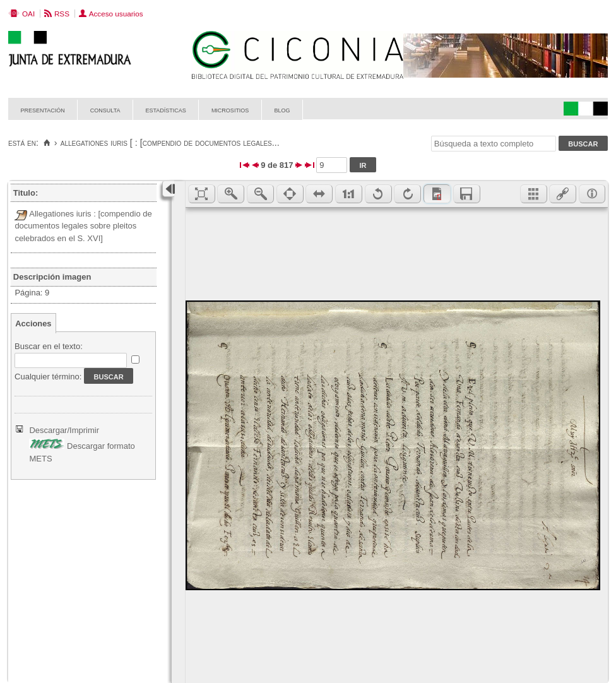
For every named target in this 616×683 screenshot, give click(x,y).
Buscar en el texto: (49, 346)
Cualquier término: (48, 377)
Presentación (43, 110)
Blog (282, 110)
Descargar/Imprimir (64, 430)
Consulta (105, 110)
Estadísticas (166, 110)
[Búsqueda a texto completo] (494, 144)
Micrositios (230, 110)
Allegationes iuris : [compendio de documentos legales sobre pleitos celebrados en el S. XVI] (83, 226)
